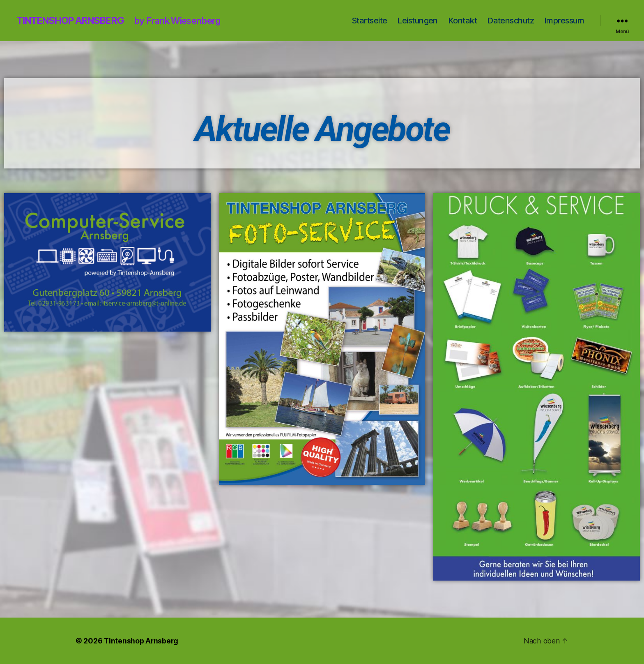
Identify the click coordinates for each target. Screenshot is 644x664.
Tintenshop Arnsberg (74, 21)
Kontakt (462, 21)
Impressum (564, 21)
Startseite (369, 21)
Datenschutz (511, 21)
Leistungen (417, 21)
